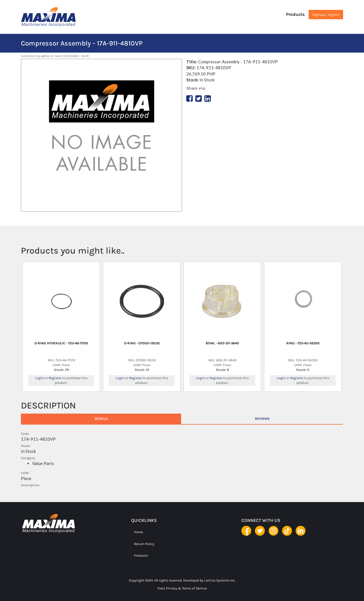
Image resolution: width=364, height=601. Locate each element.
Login (39, 378)
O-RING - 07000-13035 (142, 343)
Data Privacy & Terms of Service (182, 588)
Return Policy (144, 544)
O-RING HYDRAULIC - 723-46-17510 (61, 343)
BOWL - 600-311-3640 (222, 343)
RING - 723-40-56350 (303, 343)
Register (55, 378)
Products (295, 14)
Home (138, 532)
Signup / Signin (326, 15)
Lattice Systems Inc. (220, 580)
